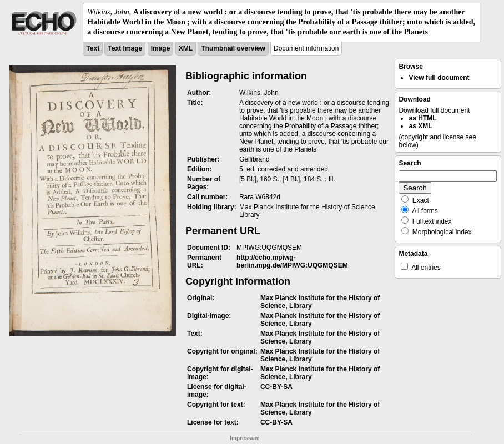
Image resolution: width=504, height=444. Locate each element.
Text (93, 48)
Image (161, 48)
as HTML (422, 118)
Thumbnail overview (233, 48)
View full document (439, 78)
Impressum (245, 438)
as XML (420, 126)
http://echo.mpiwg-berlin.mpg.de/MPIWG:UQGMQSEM (292, 261)
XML (186, 48)
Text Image (125, 48)
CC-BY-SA (276, 387)
